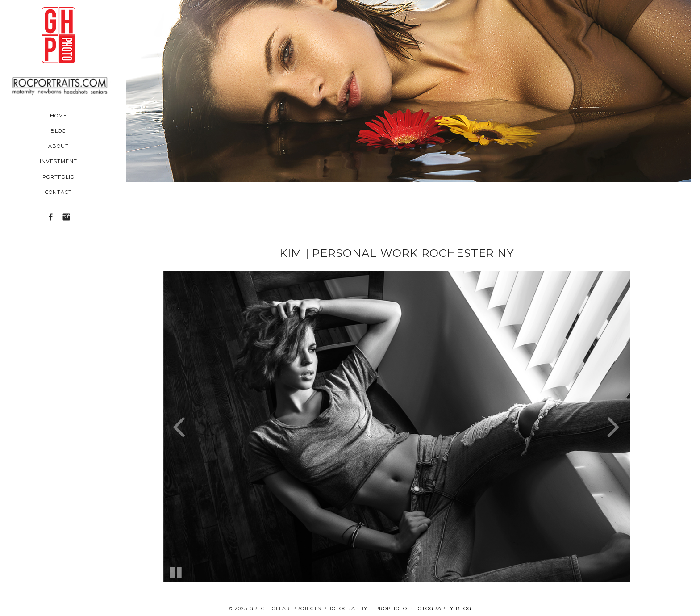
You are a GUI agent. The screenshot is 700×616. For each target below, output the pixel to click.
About (58, 146)
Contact (58, 192)
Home (58, 116)
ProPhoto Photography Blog (424, 608)
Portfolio (58, 177)
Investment (58, 161)
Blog (58, 131)
